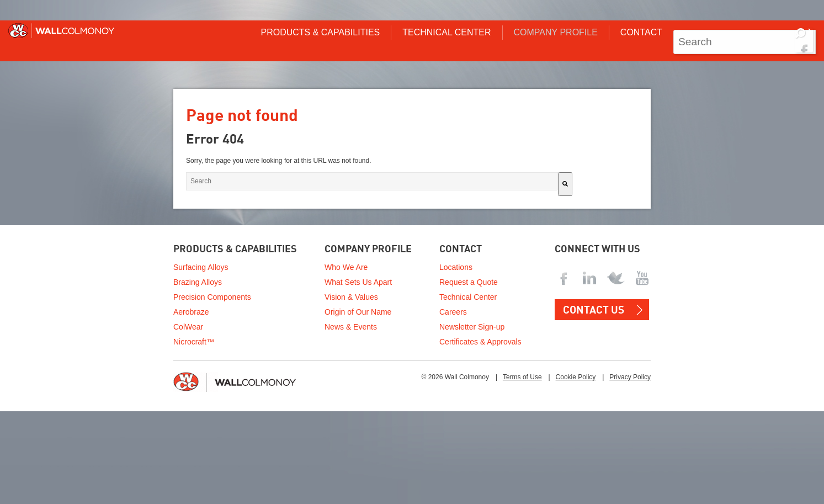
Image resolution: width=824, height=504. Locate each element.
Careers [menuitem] (453, 312)
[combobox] (745, 42)
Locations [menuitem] (456, 267)
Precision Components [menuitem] (212, 297)
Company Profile (368, 250)
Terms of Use (522, 377)
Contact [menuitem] (641, 32)
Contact (461, 250)
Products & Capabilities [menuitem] (320, 32)
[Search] (804, 40)
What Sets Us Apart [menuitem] (358, 282)
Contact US (594, 311)
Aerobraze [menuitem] (191, 312)
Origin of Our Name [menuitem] (358, 312)
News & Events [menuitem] (351, 327)
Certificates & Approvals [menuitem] (480, 342)
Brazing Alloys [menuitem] (198, 282)
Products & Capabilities (235, 250)
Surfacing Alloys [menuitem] (201, 267)
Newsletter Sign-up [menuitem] (472, 327)
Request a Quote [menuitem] (469, 282)
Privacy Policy (630, 377)
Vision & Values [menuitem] (351, 297)
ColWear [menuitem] (188, 327)
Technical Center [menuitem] (446, 32)
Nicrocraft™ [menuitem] (194, 342)
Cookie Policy (576, 377)
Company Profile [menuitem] (556, 32)
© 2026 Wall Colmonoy (455, 377)
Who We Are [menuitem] (346, 267)
